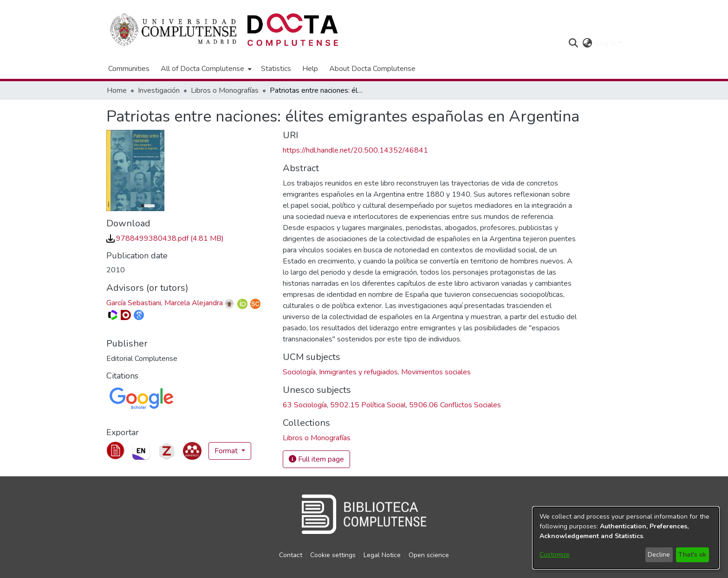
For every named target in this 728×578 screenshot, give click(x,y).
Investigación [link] (159, 90)
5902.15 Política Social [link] (368, 405)
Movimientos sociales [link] (436, 372)
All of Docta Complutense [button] (202, 69)
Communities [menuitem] (129, 69)
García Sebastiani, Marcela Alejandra (165, 303)
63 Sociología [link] (305, 405)
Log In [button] (607, 43)
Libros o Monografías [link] (225, 90)
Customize (555, 555)
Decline (659, 555)
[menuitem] (205, 69)
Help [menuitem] (310, 69)
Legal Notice (382, 555)
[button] (573, 43)
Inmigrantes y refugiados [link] (358, 372)
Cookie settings (333, 555)
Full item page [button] (316, 459)
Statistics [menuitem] (276, 69)
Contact (291, 555)
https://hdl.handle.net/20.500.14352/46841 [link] (355, 150)
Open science (429, 555)
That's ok (692, 555)
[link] (165, 238)
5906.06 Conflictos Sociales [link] (455, 405)
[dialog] (626, 538)
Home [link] (117, 90)
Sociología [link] (299, 372)
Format (227, 451)
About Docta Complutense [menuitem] (372, 69)
